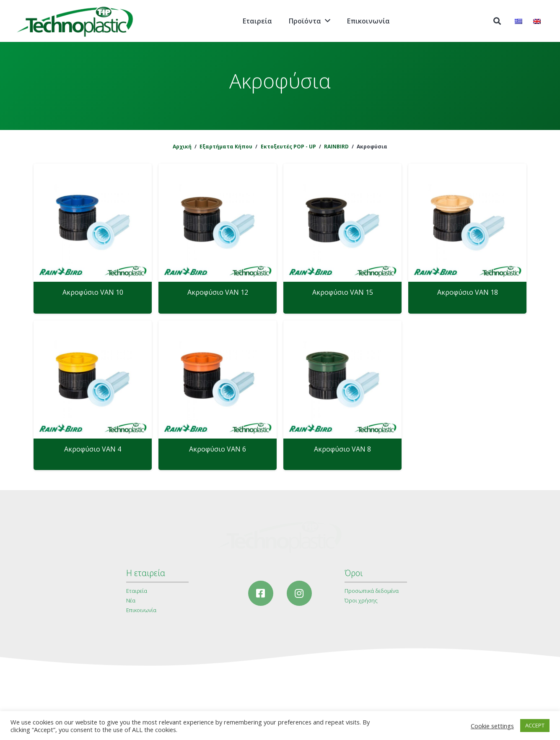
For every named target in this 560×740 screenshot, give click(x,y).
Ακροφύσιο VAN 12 (218, 292)
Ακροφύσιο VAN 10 (93, 292)
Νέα (131, 600)
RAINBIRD (336, 147)
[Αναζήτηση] (497, 21)
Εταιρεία (137, 591)
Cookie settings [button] (492, 726)
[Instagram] (299, 593)
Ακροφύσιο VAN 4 (93, 449)
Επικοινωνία (141, 610)
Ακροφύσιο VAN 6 (218, 449)
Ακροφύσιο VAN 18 (468, 292)
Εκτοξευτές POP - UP (288, 147)
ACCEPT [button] (535, 725)
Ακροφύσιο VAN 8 (342, 449)
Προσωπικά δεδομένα (372, 591)
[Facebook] (261, 593)
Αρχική (182, 147)
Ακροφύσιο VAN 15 (343, 292)
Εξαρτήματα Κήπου (226, 147)
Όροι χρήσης (361, 600)
